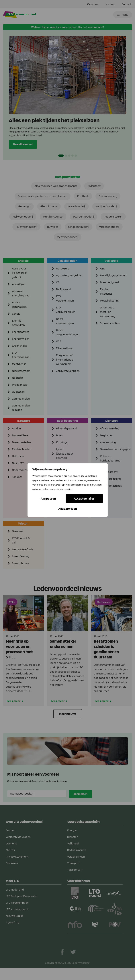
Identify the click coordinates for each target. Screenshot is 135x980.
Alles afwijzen (85, 498)
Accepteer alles (68, 509)
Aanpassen (49, 498)
